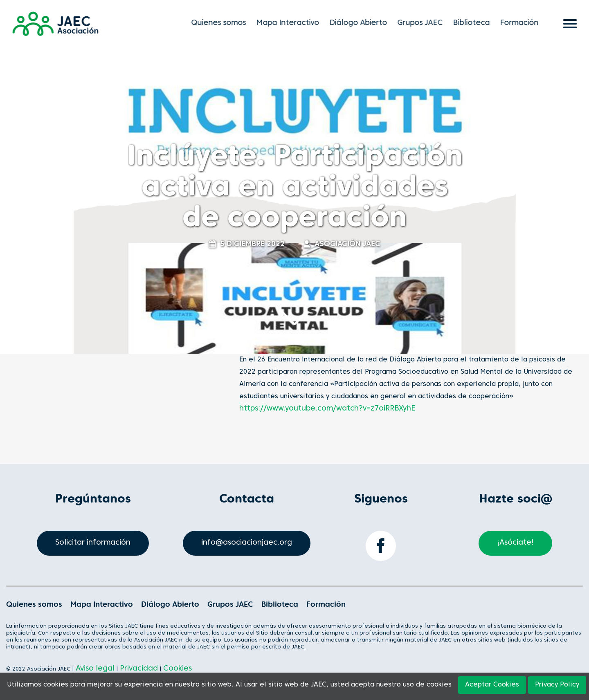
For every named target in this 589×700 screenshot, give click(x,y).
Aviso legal (95, 669)
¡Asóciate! (515, 543)
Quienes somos (221, 23)
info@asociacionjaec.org (247, 543)
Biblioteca (474, 23)
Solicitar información (93, 543)
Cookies (178, 669)
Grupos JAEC (423, 23)
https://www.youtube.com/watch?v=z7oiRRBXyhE (327, 409)
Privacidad (139, 669)
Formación (522, 23)
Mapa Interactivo (290, 23)
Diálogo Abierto (361, 23)
